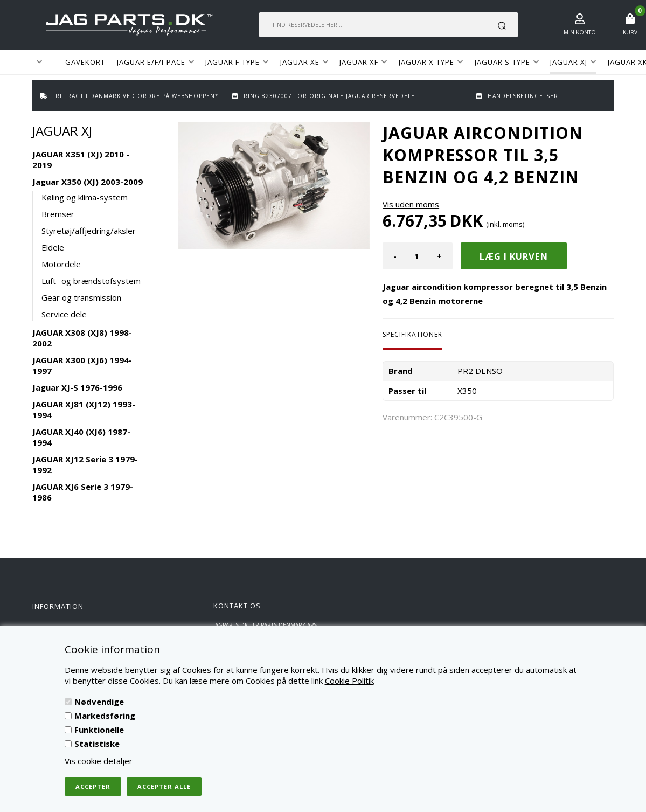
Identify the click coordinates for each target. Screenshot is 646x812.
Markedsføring (105, 716)
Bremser (58, 214)
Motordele (61, 264)
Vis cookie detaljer (99, 761)
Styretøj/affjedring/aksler (89, 231)
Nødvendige (99, 702)
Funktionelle (99, 730)
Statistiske (97, 744)
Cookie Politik (349, 681)
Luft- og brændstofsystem (91, 281)
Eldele (53, 247)
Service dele (64, 314)
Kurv (630, 32)
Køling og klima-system (85, 197)
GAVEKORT (85, 62)
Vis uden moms (411, 204)
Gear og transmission (81, 297)
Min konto (580, 32)
